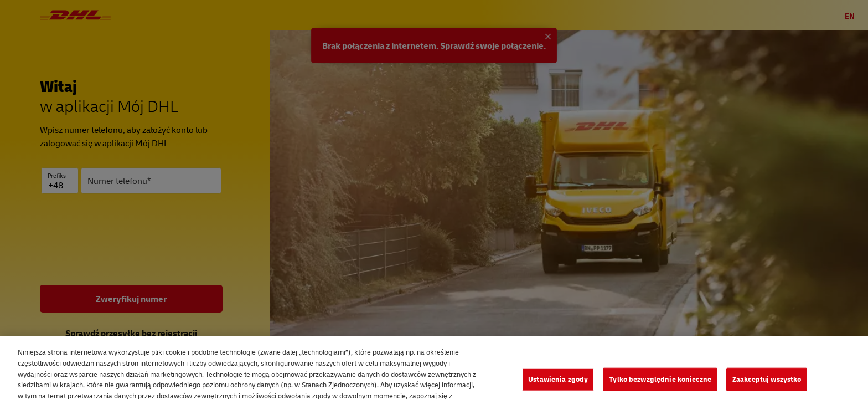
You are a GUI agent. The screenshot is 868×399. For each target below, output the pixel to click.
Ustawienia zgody (558, 385)
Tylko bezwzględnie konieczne (660, 385)
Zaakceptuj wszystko (767, 385)
